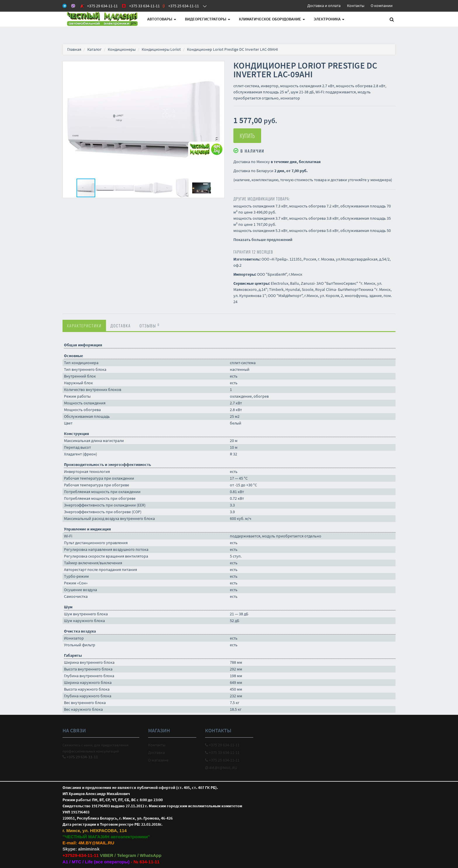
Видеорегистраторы (208, 19)
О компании (382, 6)
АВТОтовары (162, 19)
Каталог (94, 49)
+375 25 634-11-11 (222, 760)
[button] (219, 67)
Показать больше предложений (263, 240)
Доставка (121, 325)
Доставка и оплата (324, 6)
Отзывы (150, 325)
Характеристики (84, 325)
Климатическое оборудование (272, 19)
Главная (74, 49)
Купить (247, 136)
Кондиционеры (122, 49)
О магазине (158, 760)
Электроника (329, 19)
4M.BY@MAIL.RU (221, 768)
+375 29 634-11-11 (222, 745)
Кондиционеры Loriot (161, 49)
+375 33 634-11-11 (222, 752)
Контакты (356, 6)
